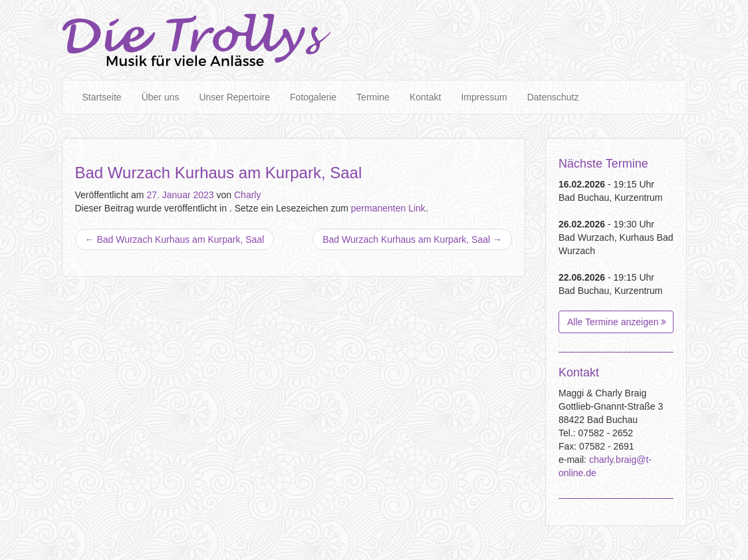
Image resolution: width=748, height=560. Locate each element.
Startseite (102, 97)
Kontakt (425, 97)
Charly (247, 195)
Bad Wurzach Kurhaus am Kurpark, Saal (175, 239)
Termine (373, 97)
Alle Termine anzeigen (617, 322)
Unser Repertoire (234, 97)
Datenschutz (553, 97)
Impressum (484, 97)
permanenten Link (388, 208)
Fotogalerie (313, 97)
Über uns (161, 97)
